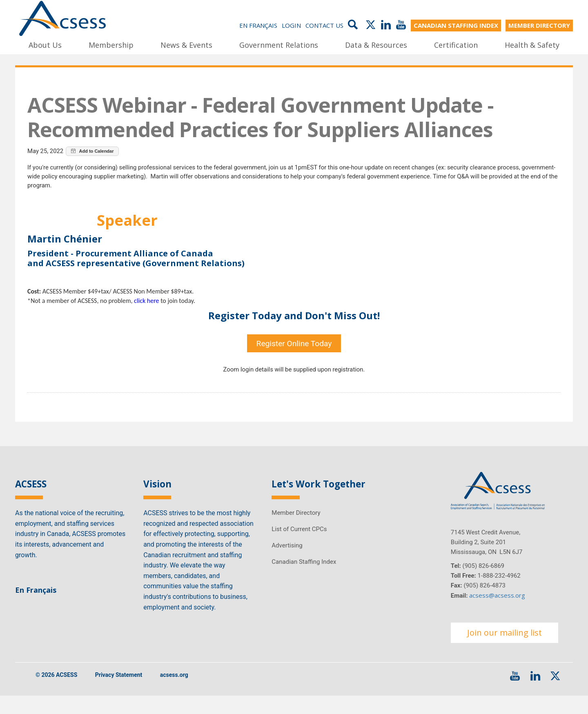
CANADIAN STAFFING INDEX (456, 25)
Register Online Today (294, 357)
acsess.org (174, 693)
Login (291, 25)
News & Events (186, 44)
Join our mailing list (504, 651)
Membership (111, 44)
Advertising (287, 563)
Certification (456, 44)
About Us (45, 44)
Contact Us (324, 25)
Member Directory (296, 531)
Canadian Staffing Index (304, 580)
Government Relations (279, 44)
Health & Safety (532, 44)
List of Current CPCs (299, 547)
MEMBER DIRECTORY (539, 25)
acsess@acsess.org (497, 613)
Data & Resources (376, 44)
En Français (258, 25)
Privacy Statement (119, 693)
